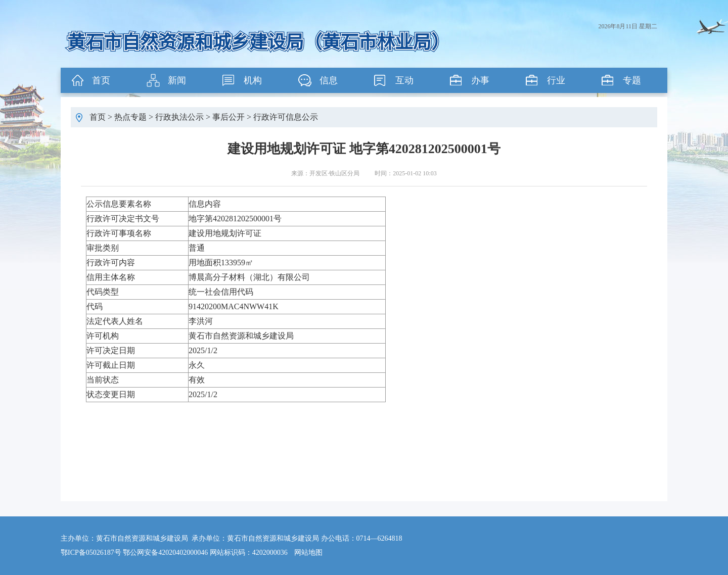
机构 (253, 80)
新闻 (177, 80)
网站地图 (308, 553)
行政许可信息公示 (286, 117)
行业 (556, 80)
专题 (632, 80)
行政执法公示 (179, 117)
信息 (329, 80)
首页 (101, 80)
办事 (480, 80)
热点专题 (130, 117)
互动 (404, 80)
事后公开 (229, 117)
